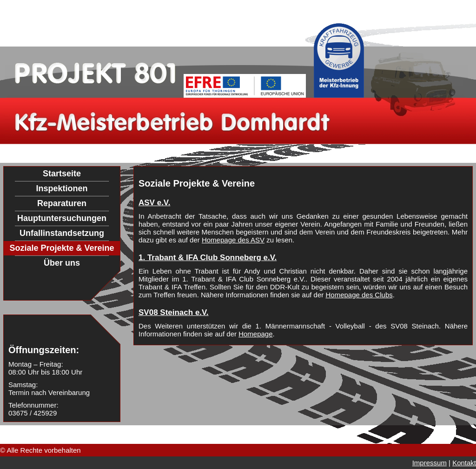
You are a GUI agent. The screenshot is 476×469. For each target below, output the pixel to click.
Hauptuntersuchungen (62, 218)
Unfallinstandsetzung (62, 233)
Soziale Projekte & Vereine (62, 248)
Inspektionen (62, 188)
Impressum (430, 463)
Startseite (62, 174)
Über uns (62, 263)
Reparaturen (62, 203)
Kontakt (464, 463)
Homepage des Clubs (359, 295)
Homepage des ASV (233, 240)
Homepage (255, 334)
